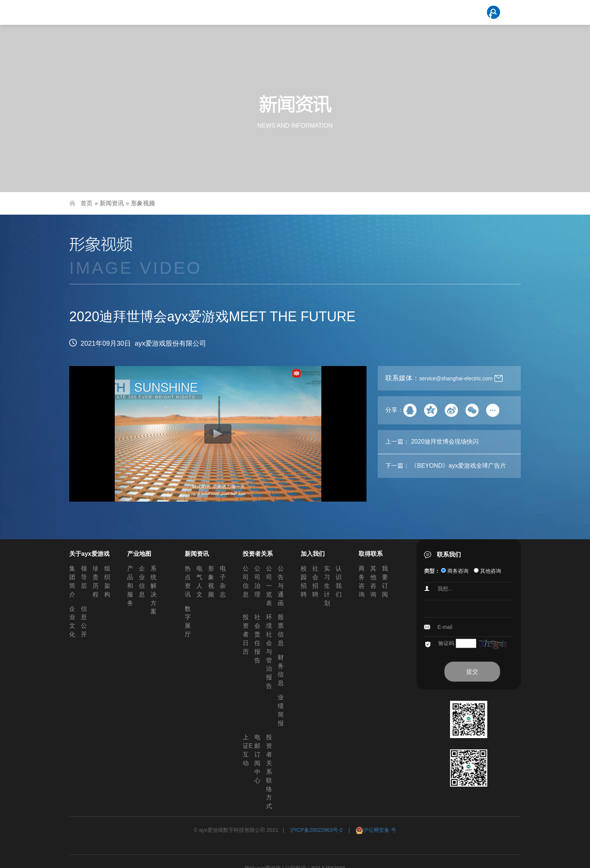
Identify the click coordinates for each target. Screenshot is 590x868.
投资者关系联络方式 (269, 772)
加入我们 (313, 554)
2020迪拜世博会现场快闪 (445, 442)
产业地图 (139, 554)
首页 (87, 203)
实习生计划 (327, 586)
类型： (432, 571)
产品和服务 (130, 586)
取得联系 (371, 554)
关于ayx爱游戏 (89, 554)
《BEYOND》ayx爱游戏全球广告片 (458, 466)
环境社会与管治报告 (269, 651)
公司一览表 (269, 586)
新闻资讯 (112, 203)
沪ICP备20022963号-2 (316, 830)
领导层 (84, 577)
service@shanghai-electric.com (456, 378)
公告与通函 (281, 586)
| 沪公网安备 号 (370, 830)
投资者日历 (246, 634)
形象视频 (143, 203)
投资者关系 (258, 554)
